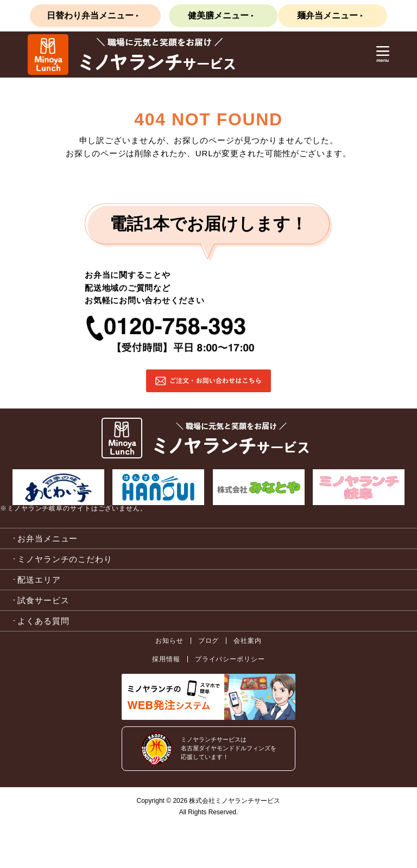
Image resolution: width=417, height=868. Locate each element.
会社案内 (248, 641)
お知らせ (169, 641)
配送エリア (39, 580)
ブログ (209, 641)
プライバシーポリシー (230, 659)
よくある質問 (43, 621)
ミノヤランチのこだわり (65, 559)
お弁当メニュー (48, 538)
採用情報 (166, 659)
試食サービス (43, 600)
